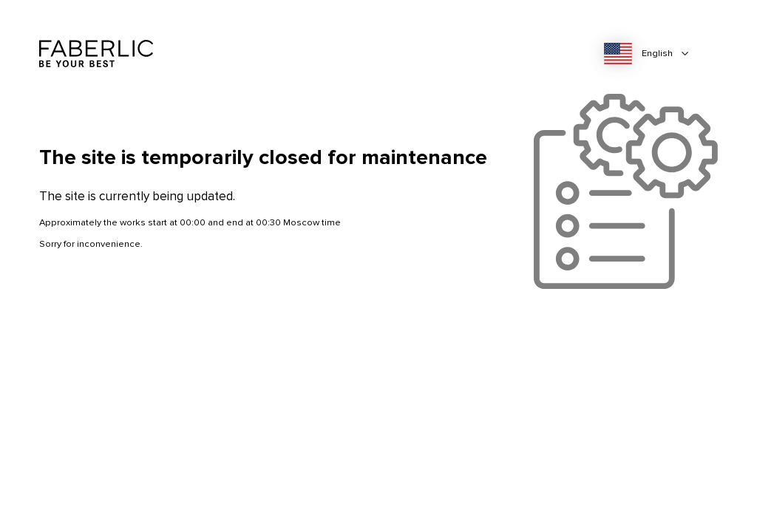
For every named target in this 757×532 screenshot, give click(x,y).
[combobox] (650, 54)
